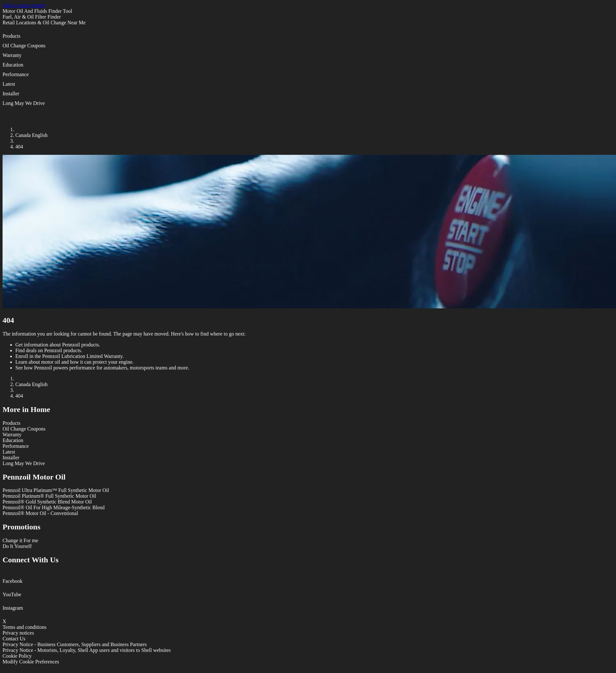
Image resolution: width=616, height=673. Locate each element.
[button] (308, 38)
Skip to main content (24, 5)
